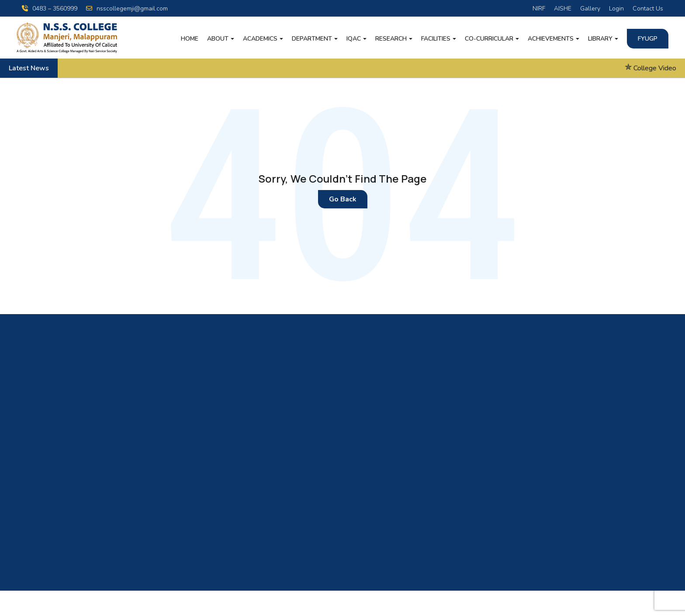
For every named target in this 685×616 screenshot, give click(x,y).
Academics (260, 39)
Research (391, 39)
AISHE (563, 9)
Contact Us (648, 9)
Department (312, 39)
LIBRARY (600, 39)
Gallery (590, 9)
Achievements (551, 39)
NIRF (539, 9)
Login (616, 9)
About (218, 39)
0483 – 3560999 (50, 9)
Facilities (436, 39)
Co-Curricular (489, 39)
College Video (661, 68)
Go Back (343, 199)
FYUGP (648, 39)
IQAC (354, 39)
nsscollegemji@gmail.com (127, 9)
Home (190, 39)
